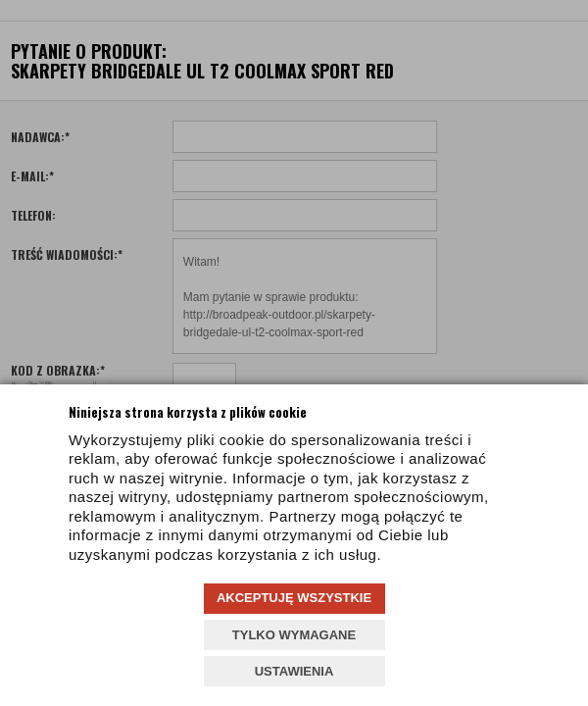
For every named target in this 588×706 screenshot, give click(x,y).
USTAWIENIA (294, 671)
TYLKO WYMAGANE (294, 635)
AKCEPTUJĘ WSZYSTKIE (294, 598)
